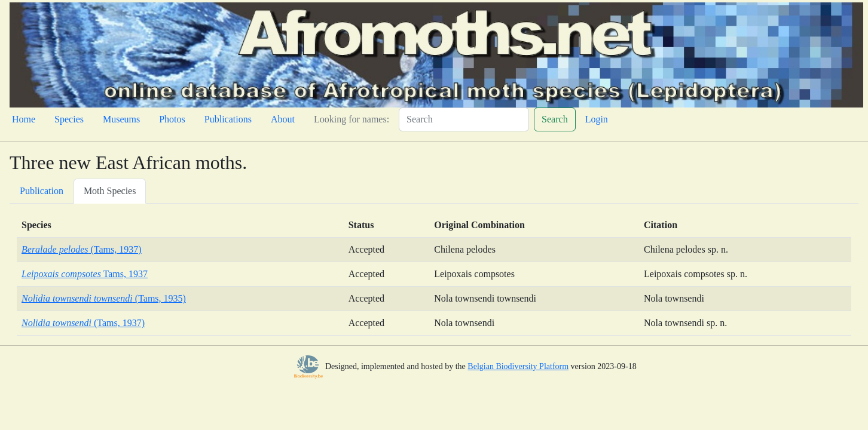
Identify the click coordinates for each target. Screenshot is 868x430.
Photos (172, 119)
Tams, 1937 (85, 274)
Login (597, 119)
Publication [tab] (42, 191)
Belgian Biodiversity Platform (518, 366)
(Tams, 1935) (104, 298)
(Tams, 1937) (82, 249)
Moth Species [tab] (110, 191)
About (283, 119)
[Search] (464, 119)
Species (69, 119)
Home (24, 119)
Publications (228, 119)
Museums (121, 119)
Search (555, 119)
